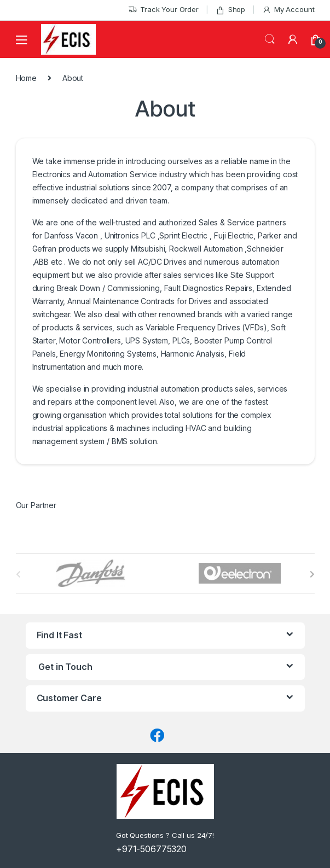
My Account (288, 10)
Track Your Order (163, 10)
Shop (230, 10)
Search (270, 39)
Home (26, 78)
